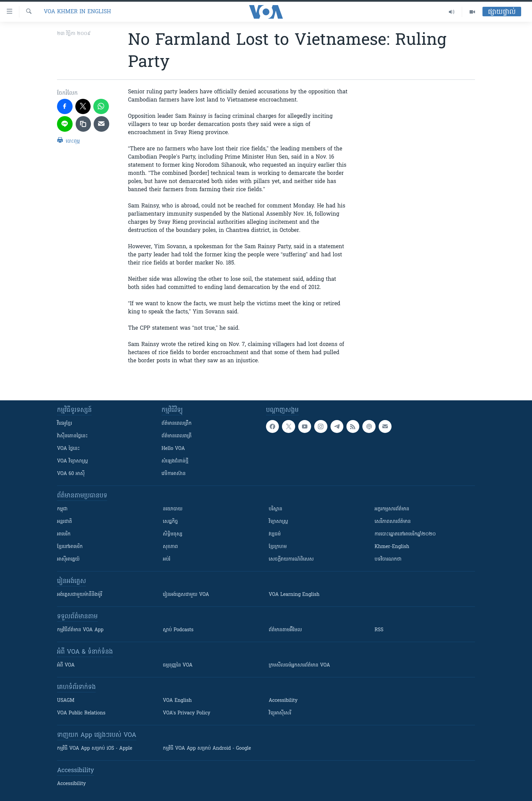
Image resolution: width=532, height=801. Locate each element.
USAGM (66, 701)
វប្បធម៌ (275, 534)
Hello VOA (173, 449)
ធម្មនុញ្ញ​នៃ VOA (178, 665)
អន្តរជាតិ (64, 522)
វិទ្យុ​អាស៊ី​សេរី (280, 713)
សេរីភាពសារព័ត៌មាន (393, 522)
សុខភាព (170, 547)
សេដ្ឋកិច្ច (170, 522)
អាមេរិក (64, 534)
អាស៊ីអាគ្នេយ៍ (68, 559)
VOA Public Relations (81, 713)
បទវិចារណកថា (388, 559)
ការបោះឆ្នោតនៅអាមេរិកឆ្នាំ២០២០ (405, 534)
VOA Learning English (294, 595)
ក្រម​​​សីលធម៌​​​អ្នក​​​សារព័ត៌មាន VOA (299, 665)
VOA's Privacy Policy (187, 713)
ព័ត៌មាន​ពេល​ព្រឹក (177, 424)
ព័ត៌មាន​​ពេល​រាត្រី (177, 436)
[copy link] (83, 124)
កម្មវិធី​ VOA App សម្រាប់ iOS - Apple (95, 749)
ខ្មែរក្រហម (278, 547)
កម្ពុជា (62, 509)
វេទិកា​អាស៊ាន (174, 474)
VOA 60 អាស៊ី (71, 474)
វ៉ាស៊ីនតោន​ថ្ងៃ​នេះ (72, 436)
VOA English (177, 701)
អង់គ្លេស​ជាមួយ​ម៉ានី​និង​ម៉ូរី (80, 595)
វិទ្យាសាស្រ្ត (278, 522)
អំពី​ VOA (66, 665)
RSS (379, 630)
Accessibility (283, 701)
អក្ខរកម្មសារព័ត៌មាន (392, 509)
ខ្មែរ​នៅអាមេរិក (70, 547)
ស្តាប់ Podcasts (178, 630)
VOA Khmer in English (77, 12)
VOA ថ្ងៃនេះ (68, 449)
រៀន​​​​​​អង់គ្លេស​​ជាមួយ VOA (186, 595)
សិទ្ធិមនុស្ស (173, 534)
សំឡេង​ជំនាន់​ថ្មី (175, 461)
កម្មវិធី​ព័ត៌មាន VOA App (80, 630)
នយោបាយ (173, 509)
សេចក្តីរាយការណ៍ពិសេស (291, 559)
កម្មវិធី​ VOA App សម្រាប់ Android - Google (207, 749)
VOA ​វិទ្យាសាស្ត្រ (72, 461)
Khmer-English (392, 547)
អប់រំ (167, 559)
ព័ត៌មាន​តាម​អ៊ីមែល (285, 630)
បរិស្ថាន (275, 509)
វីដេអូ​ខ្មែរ (64, 424)
